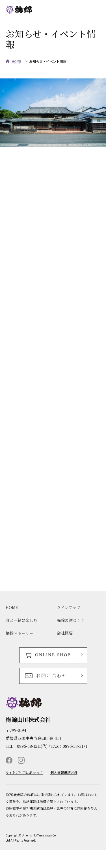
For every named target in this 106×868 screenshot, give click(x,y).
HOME (17, 61)
